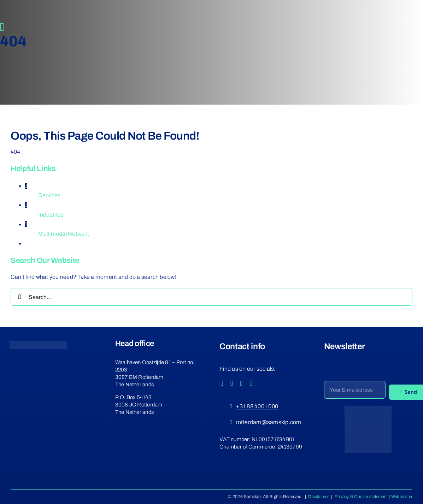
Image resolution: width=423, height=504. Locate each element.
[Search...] (211, 297)
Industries (51, 215)
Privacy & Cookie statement (361, 497)
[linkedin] (251, 383)
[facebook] (222, 383)
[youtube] (241, 383)
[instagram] (232, 383)
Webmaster (402, 497)
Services (49, 195)
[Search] (19, 297)
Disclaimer (318, 497)
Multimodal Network (64, 234)
